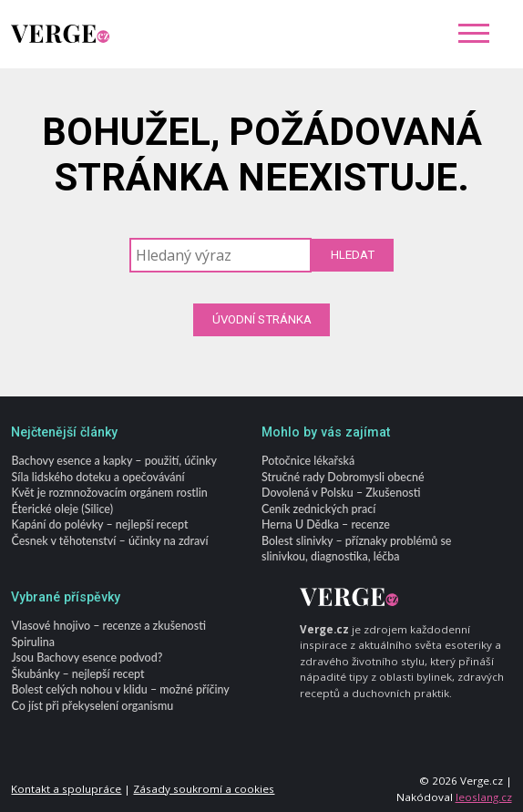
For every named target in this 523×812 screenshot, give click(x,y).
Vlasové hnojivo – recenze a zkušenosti (108, 627)
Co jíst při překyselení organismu (92, 706)
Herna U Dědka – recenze (326, 525)
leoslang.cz (484, 797)
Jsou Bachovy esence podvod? (87, 658)
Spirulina (32, 642)
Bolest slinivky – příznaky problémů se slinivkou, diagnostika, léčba (356, 549)
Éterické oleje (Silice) (62, 509)
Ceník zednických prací (318, 509)
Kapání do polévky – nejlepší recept (99, 525)
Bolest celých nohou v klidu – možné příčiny (120, 690)
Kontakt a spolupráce (66, 789)
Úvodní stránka (262, 319)
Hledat (353, 255)
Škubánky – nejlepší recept (77, 674)
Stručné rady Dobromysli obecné (343, 477)
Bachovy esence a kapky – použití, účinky (114, 462)
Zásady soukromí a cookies (204, 789)
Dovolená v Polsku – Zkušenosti (341, 493)
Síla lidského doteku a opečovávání (97, 477)
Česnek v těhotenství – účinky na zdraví (109, 541)
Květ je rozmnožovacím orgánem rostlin (109, 493)
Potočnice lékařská (308, 462)
